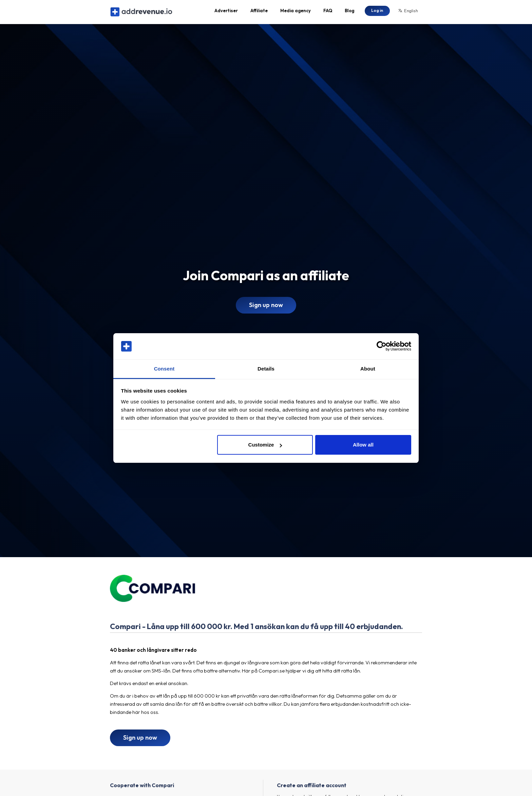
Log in (377, 12)
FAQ (328, 12)
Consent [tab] (164, 369)
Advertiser (226, 12)
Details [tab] (266, 369)
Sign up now (266, 308)
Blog (349, 12)
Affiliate (259, 12)
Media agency (296, 12)
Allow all (363, 445)
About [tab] (368, 369)
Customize (265, 445)
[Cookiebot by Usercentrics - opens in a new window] (382, 346)
